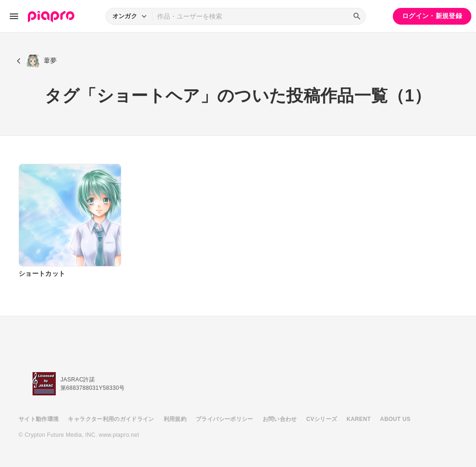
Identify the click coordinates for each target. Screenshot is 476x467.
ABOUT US (395, 419)
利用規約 (175, 419)
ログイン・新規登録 (432, 16)
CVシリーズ (322, 419)
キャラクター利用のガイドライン (111, 419)
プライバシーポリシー (225, 419)
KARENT (359, 419)
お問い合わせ (280, 419)
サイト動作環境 (39, 419)
